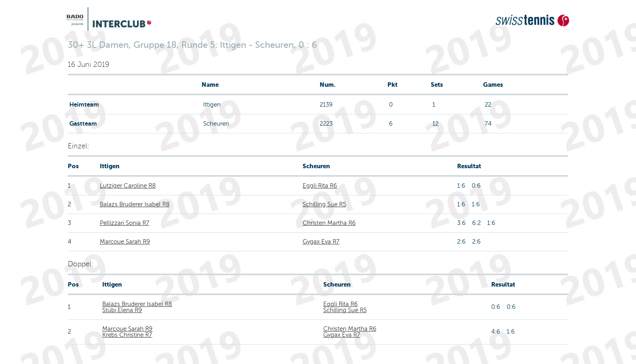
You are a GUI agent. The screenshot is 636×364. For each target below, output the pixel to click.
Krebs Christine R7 (127, 335)
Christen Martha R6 (329, 223)
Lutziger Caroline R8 (128, 186)
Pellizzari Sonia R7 (125, 223)
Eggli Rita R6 (320, 186)
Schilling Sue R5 (324, 204)
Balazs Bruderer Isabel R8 (135, 204)
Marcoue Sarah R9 (125, 242)
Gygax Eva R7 (321, 242)
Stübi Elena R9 (122, 310)
